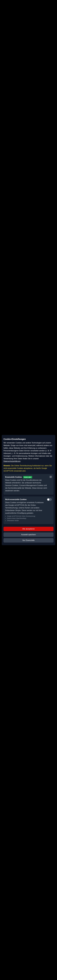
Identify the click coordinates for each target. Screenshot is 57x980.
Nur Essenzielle (28, 540)
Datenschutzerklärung (12, 461)
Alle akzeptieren (28, 529)
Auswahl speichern (28, 535)
